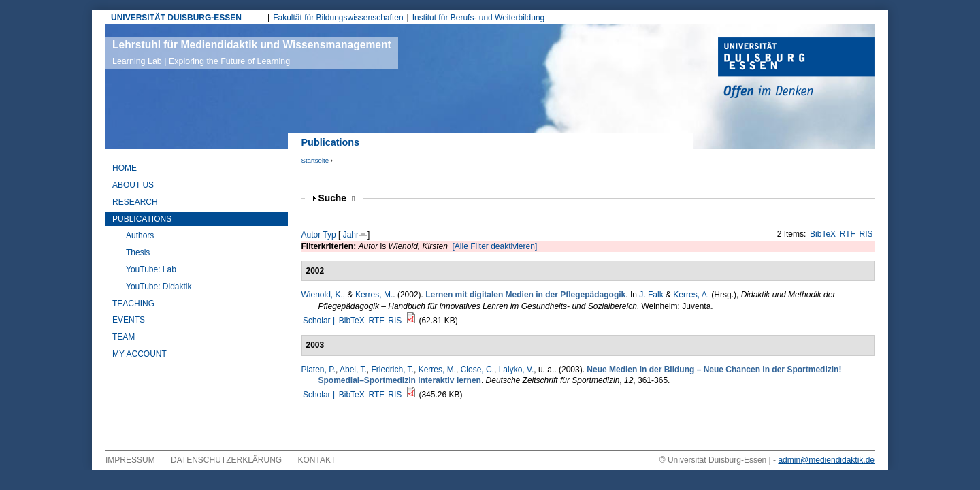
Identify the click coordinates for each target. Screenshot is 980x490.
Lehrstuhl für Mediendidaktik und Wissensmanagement (252, 52)
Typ (329, 235)
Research (135, 202)
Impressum (130, 460)
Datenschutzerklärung (226, 460)
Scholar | (320, 321)
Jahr (351, 235)
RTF (848, 234)
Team (124, 337)
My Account (140, 354)
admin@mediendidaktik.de (826, 460)
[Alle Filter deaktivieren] (495, 246)
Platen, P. (318, 370)
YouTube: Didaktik (159, 287)
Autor (311, 235)
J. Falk (651, 295)
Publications (142, 219)
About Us (133, 185)
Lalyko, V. (517, 370)
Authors (140, 235)
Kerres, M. (374, 295)
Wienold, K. (322, 295)
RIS (866, 234)
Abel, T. (353, 370)
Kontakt (317, 460)
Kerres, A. (691, 295)
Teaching (133, 304)
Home (125, 168)
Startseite (315, 160)
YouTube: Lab (151, 269)
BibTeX (823, 234)
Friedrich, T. (392, 370)
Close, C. (477, 370)
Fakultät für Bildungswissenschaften (338, 18)
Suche (337, 198)
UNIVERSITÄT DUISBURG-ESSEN (176, 18)
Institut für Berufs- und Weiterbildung (479, 18)
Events (129, 320)
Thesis (138, 252)
